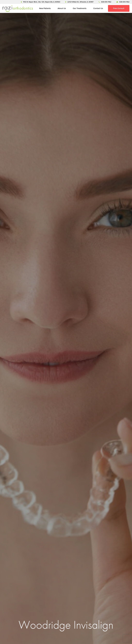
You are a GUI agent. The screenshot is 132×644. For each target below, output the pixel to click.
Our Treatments (80, 8)
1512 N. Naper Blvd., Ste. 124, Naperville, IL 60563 (40, 2)
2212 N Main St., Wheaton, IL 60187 (79, 2)
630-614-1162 (105, 2)
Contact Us (98, 8)
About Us (62, 8)
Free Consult (119, 8)
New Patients (45, 8)
